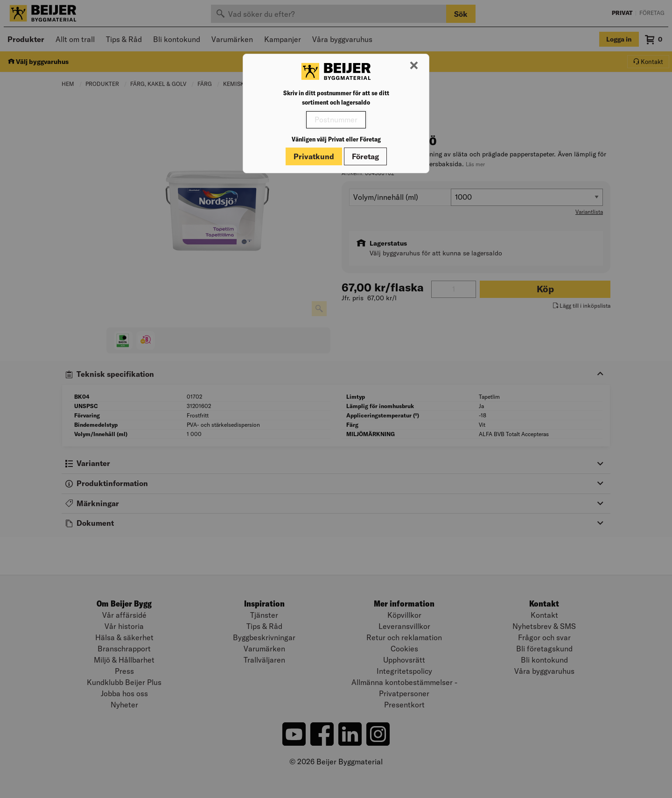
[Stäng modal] (414, 66)
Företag (365, 156)
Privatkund (314, 156)
